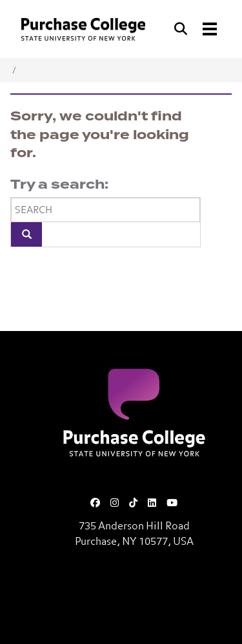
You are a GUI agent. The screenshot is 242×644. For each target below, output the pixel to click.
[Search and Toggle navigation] (197, 29)
